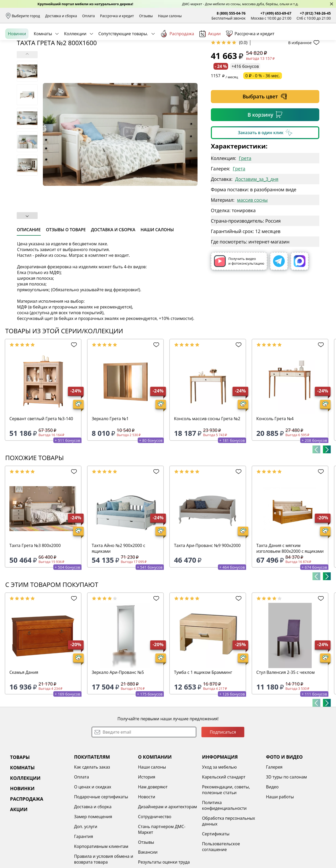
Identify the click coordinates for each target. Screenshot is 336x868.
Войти (279, 39)
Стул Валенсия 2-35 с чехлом (285, 712)
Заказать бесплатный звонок (307, 57)
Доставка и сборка (61, 16)
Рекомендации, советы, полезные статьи (226, 830)
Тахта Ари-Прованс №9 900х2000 (207, 586)
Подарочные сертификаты (101, 837)
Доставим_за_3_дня (257, 219)
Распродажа (177, 57)
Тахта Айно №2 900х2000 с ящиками (118, 588)
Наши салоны (170, 16)
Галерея (274, 807)
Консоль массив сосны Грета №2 (207, 459)
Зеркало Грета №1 (110, 459)
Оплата (89, 16)
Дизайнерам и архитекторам (167, 847)
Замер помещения (93, 857)
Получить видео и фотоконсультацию (239, 301)
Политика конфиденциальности (224, 846)
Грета (245, 198)
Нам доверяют (153, 827)
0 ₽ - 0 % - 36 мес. (263, 116)
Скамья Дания (24, 712)
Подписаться (223, 772)
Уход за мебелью (219, 807)
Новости (147, 837)
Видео (272, 827)
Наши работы (280, 837)
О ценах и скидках (92, 827)
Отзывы (146, 16)
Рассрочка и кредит (117, 16)
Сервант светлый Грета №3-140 (41, 459)
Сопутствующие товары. (123, 57)
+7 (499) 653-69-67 (276, 13)
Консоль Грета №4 (275, 459)
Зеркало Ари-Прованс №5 (118, 712)
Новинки (17, 57)
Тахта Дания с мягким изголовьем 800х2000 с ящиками (290, 588)
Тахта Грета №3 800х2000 (35, 586)
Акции (210, 57)
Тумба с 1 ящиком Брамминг (203, 712)
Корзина (323, 39)
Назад (19, 69)
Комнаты (43, 57)
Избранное (300, 39)
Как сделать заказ (92, 807)
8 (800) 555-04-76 (231, 13)
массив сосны (252, 240)
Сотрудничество (155, 857)
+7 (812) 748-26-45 (315, 13)
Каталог (73, 39)
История (147, 817)
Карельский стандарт (224, 817)
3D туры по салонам (286, 817)
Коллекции (75, 57)
